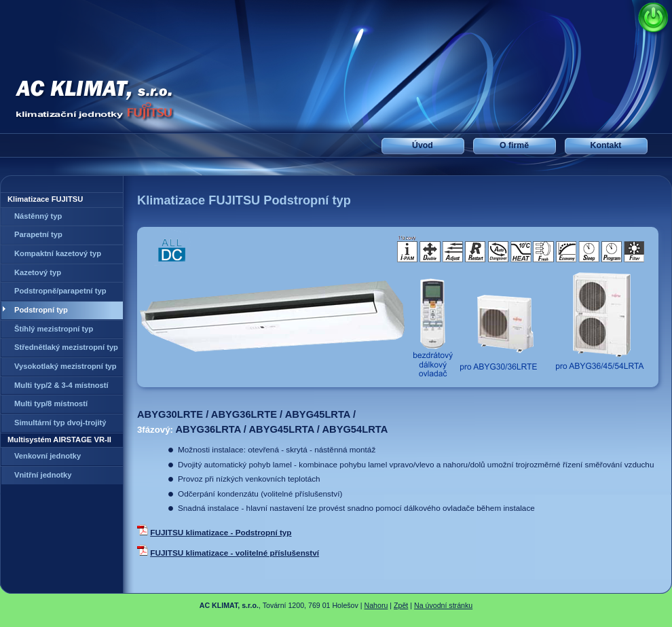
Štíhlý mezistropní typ (54, 329)
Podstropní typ (41, 310)
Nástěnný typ (38, 216)
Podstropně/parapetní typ (60, 291)
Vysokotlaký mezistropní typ (66, 366)
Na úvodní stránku (443, 605)
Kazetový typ (38, 272)
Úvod (423, 145)
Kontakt (606, 145)
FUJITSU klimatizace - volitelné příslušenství (235, 553)
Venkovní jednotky (48, 456)
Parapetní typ (38, 234)
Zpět (401, 605)
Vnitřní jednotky (43, 475)
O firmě (514, 145)
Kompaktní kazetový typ (58, 253)
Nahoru (376, 605)
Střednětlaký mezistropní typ (66, 347)
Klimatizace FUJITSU (45, 199)
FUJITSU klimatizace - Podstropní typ (221, 532)
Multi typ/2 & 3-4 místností (61, 385)
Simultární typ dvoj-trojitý (60, 423)
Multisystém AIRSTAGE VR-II (59, 440)
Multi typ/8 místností (51, 404)
